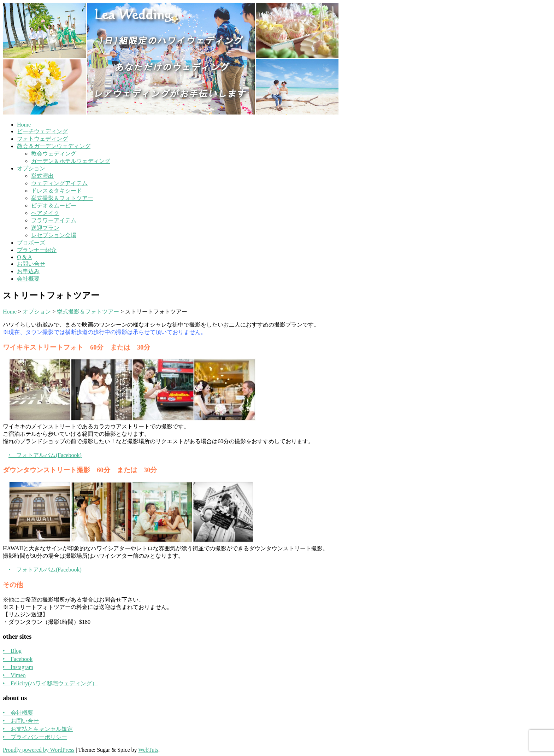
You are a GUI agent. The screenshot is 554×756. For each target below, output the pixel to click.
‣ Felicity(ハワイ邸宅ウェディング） (50, 683)
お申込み (28, 271)
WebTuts (148, 750)
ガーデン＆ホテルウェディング (71, 161)
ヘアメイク (45, 213)
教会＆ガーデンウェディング (54, 146)
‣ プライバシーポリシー (35, 737)
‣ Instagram (18, 667)
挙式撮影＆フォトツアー (62, 198)
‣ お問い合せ (21, 721)
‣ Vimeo (14, 675)
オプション (31, 168)
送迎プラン (45, 228)
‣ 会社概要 (18, 713)
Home (24, 125)
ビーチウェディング (42, 131)
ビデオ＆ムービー (54, 206)
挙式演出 (42, 176)
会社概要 (28, 279)
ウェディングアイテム (59, 183)
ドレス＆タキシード (57, 191)
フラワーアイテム (54, 220)
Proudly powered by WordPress (39, 750)
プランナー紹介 (37, 250)
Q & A (25, 257)
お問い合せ (31, 264)
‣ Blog (12, 651)
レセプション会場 (54, 235)
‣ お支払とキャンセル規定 (38, 729)
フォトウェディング (42, 139)
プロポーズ (31, 243)
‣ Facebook (18, 659)
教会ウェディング (54, 154)
